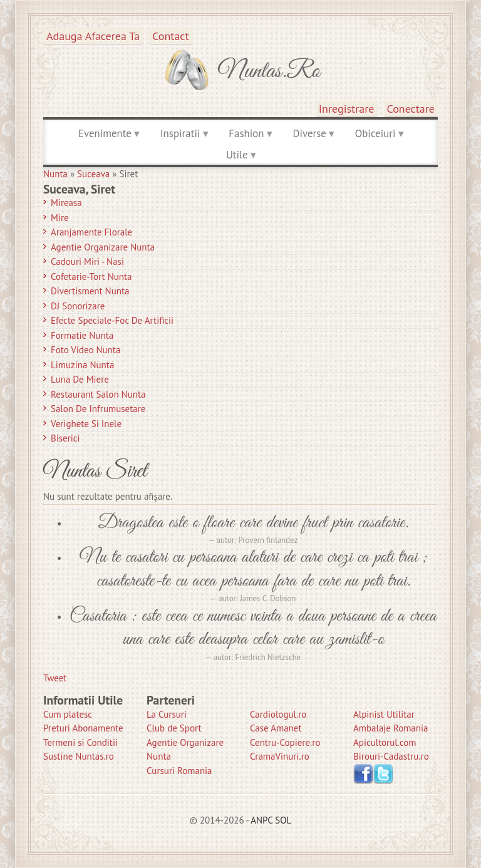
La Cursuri (167, 714)
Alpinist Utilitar (384, 714)
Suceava (93, 174)
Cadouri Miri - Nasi (87, 261)
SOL (283, 820)
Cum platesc (68, 714)
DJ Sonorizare (78, 306)
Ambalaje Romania (390, 728)
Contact (170, 36)
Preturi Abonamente (83, 728)
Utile (237, 155)
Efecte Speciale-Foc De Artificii (112, 320)
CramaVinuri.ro (280, 756)
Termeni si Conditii (80, 742)
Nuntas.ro (269, 71)
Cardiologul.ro (278, 714)
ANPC (261, 820)
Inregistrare (347, 109)
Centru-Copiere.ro (285, 742)
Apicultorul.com (385, 742)
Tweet (55, 678)
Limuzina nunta (82, 365)
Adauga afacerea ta (93, 36)
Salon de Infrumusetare (98, 409)
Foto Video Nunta (85, 350)
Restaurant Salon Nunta (98, 394)
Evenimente (105, 133)
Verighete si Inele (86, 424)
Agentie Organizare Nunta (103, 247)
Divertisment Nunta (90, 291)
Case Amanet (276, 728)
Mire (60, 218)
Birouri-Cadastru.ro (391, 756)
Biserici (65, 438)
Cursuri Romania (179, 771)
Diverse (309, 133)
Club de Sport (174, 728)
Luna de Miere (80, 379)
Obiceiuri (375, 133)
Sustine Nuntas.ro (79, 756)
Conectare (411, 109)
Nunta (55, 174)
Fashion (246, 133)
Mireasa (66, 203)
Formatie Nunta (82, 335)
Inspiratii (180, 133)
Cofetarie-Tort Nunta (91, 276)
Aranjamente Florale (91, 232)
